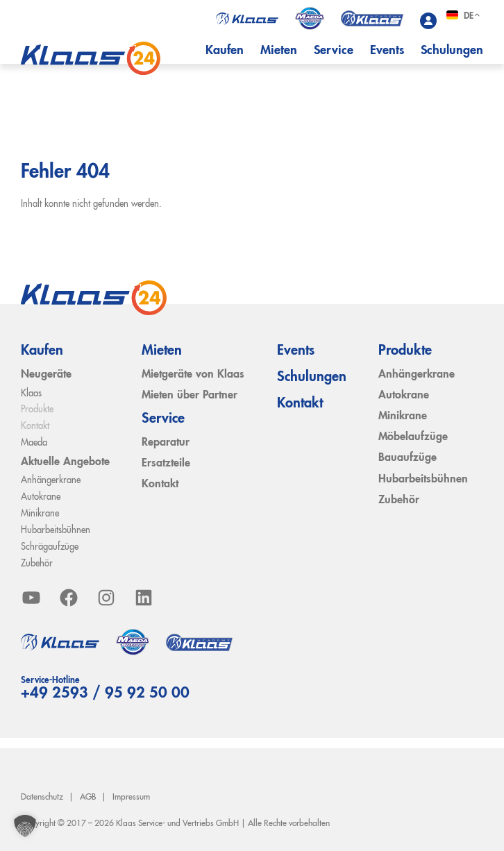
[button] (25, 826)
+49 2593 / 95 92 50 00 (105, 693)
